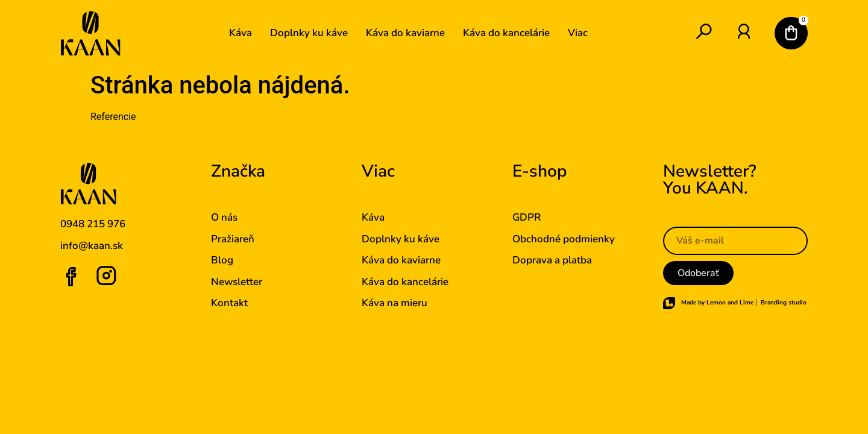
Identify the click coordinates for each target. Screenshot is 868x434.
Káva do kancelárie (506, 33)
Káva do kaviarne (405, 33)
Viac (578, 33)
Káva (241, 33)
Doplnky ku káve (309, 33)
